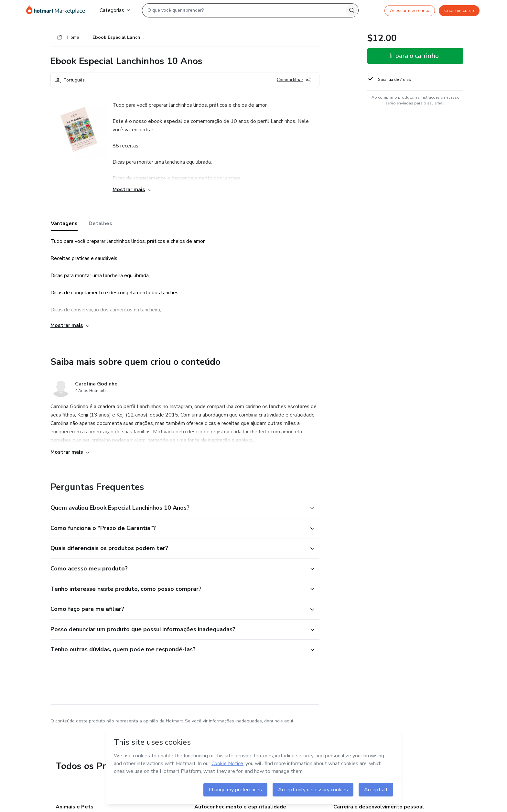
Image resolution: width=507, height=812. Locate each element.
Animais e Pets (75, 807)
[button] (178, 508)
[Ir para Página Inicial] (58, 10)
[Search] (352, 10)
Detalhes (100, 223)
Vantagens (64, 223)
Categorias (115, 10)
